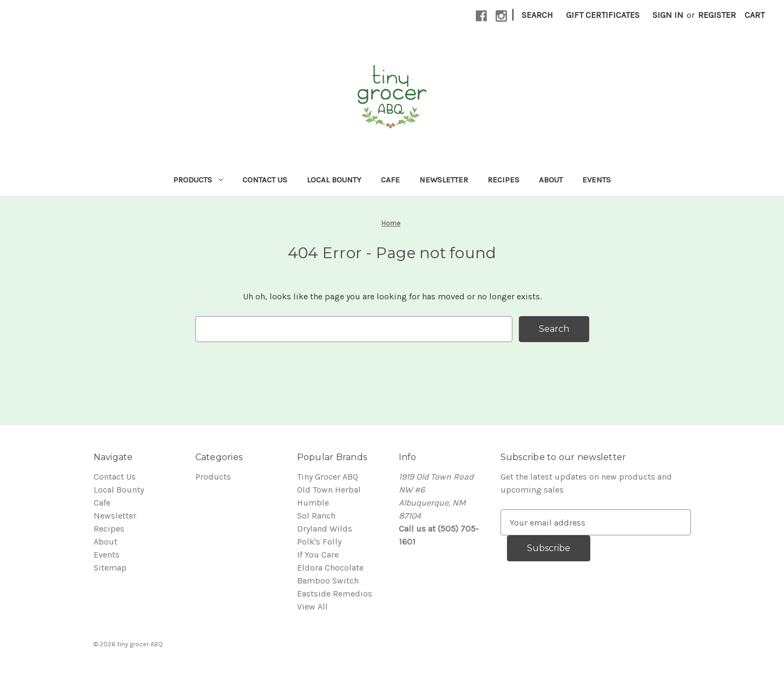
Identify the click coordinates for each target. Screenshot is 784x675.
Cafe (390, 180)
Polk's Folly (319, 542)
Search (537, 15)
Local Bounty (334, 180)
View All (312, 607)
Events (597, 180)
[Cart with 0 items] (755, 15)
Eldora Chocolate (330, 568)
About (551, 180)
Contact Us (265, 180)
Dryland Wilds (325, 529)
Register (717, 15)
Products (198, 180)
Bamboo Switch (328, 581)
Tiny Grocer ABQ (328, 477)
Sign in (668, 15)
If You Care (318, 555)
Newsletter (444, 180)
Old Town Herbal (329, 490)
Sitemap (110, 568)
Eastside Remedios (335, 594)
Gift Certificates (603, 15)
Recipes (503, 180)
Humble (313, 503)
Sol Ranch (316, 516)
